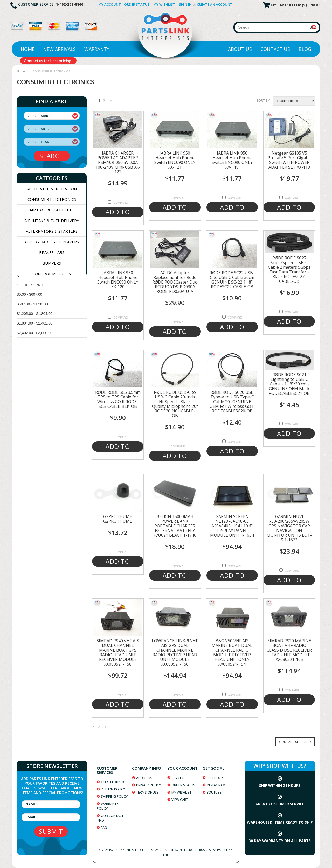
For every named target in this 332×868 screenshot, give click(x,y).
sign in (177, 778)
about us (144, 778)
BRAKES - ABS (52, 252)
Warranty (97, 49)
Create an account (215, 4)
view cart (180, 800)
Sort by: (263, 101)
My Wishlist (164, 4)
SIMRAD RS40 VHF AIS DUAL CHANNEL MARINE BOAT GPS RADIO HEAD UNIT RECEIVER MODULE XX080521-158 (118, 652)
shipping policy (114, 796)
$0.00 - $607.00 (30, 294)
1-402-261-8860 (70, 4)
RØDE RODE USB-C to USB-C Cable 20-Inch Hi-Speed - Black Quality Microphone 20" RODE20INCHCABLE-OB (175, 404)
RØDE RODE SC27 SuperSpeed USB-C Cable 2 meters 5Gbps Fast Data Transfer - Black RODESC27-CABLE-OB (289, 270)
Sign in (185, 4)
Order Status (137, 4)
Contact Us (275, 49)
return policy (113, 789)
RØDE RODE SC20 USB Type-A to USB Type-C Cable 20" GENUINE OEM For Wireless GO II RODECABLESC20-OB (232, 402)
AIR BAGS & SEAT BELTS (52, 210)
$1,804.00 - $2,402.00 (35, 323)
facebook (215, 778)
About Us (240, 49)
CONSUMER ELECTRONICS (52, 199)
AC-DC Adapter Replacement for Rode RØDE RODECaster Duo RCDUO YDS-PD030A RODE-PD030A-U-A (175, 282)
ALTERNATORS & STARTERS (52, 231)
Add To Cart (118, 212)
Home (28, 49)
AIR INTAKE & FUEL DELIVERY (52, 221)
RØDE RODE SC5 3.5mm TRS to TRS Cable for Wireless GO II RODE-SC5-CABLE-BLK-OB (118, 399)
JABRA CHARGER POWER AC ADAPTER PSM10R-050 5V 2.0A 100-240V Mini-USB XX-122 (118, 162)
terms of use (147, 792)
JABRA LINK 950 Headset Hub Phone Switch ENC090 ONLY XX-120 (118, 280)
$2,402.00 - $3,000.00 (35, 333)
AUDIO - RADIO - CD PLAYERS (52, 242)
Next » (111, 102)
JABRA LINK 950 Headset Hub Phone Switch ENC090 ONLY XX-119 (232, 160)
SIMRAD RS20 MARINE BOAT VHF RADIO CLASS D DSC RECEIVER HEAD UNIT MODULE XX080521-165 (289, 650)
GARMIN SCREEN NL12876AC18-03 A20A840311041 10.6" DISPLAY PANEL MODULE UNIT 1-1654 (232, 526)
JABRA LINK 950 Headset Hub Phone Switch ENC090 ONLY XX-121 (175, 160)
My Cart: (296, 5)
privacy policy (148, 785)
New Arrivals (59, 49)
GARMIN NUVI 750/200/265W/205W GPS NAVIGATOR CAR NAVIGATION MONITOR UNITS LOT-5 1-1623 (289, 528)
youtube (214, 792)
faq (104, 828)
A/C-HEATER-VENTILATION (52, 189)
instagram (216, 785)
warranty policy (108, 806)
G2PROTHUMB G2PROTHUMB (118, 519)
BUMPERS (52, 263)
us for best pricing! (48, 61)
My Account (110, 4)
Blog (305, 49)
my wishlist (181, 792)
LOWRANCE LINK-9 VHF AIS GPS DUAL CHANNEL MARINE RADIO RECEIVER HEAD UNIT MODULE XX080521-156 (175, 652)
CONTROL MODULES (52, 274)
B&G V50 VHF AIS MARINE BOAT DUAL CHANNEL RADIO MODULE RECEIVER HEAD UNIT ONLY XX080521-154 (232, 652)
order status (183, 785)
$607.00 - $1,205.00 (33, 304)
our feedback (113, 782)
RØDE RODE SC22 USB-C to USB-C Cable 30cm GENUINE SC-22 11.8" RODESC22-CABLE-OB (232, 280)
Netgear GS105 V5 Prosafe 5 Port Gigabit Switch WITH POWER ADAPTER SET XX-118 (289, 160)
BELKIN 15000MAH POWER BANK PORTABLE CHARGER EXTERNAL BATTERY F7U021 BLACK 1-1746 (175, 526)
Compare (120, 203)
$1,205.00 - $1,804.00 (35, 314)
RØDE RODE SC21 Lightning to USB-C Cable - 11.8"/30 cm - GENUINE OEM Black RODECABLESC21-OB (289, 384)
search (52, 156)
